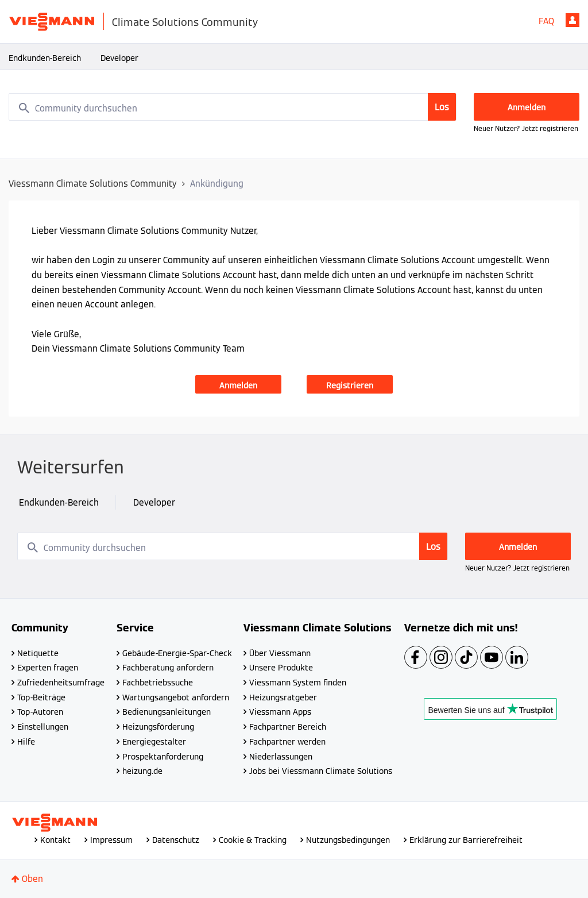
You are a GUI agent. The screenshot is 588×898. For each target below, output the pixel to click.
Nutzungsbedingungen (348, 840)
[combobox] (233, 107)
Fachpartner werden (287, 742)
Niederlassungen (281, 757)
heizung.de (142, 771)
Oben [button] (32, 879)
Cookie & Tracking (253, 840)
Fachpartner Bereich (288, 727)
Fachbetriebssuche (158, 683)
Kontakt (55, 840)
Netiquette (38, 653)
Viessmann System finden (298, 683)
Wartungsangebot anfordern (176, 697)
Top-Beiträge (41, 697)
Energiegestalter (154, 742)
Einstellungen (43, 727)
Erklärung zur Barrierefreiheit (466, 840)
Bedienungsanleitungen (167, 712)
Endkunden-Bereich (45, 58)
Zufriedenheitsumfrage (61, 683)
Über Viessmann (280, 653)
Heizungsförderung (158, 727)
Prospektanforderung (163, 757)
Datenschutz (176, 840)
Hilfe (26, 742)
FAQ (546, 21)
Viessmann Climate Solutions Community (93, 184)
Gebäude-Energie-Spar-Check (177, 653)
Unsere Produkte (281, 668)
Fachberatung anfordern (168, 668)
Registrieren (350, 386)
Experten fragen (48, 668)
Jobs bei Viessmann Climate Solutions (321, 771)
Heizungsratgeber (283, 697)
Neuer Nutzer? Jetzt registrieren (526, 128)
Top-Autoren (40, 712)
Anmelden (572, 20)
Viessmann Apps (280, 712)
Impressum (111, 840)
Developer (119, 58)
